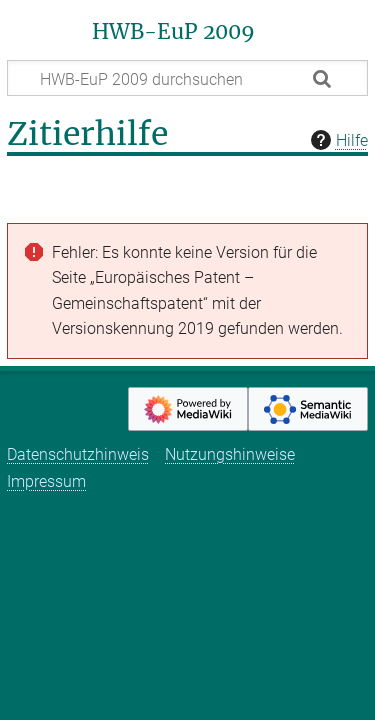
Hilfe (337, 140)
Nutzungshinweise (230, 454)
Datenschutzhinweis (78, 454)
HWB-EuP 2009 (173, 32)
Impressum (46, 481)
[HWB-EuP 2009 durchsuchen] (187, 78)
